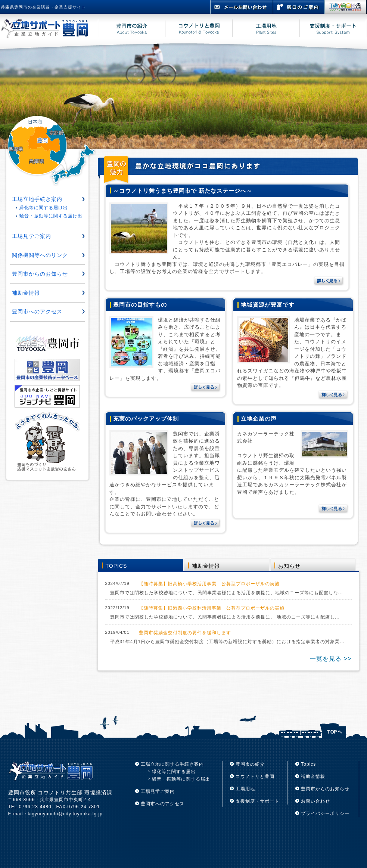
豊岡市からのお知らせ (40, 274)
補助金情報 (206, 566)
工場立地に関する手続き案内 (172, 764)
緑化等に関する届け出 (44, 208)
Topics (308, 764)
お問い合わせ (315, 801)
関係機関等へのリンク (40, 255)
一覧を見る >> (331, 659)
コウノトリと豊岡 (255, 776)
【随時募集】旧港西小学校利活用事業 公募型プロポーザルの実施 (212, 608)
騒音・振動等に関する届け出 (51, 216)
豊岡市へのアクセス (37, 311)
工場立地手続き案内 (37, 199)
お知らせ (289, 566)
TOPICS (116, 566)
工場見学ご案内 (32, 236)
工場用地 (245, 789)
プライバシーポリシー (325, 813)
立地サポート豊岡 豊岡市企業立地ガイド (49, 30)
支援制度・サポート (257, 801)
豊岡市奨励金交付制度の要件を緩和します (185, 633)
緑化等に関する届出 (174, 772)
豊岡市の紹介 (250, 764)
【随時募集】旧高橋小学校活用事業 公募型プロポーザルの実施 (209, 584)
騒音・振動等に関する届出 (181, 779)
